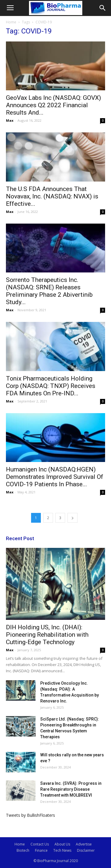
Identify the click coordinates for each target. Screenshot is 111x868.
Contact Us (40, 844)
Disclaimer (86, 850)
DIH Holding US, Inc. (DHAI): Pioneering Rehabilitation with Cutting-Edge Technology (47, 635)
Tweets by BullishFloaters (30, 815)
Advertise (84, 844)
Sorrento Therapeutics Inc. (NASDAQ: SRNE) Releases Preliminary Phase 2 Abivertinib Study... (49, 291)
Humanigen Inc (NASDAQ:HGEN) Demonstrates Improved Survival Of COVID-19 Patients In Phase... (55, 477)
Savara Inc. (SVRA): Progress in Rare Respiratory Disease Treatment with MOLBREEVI (71, 789)
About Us (62, 844)
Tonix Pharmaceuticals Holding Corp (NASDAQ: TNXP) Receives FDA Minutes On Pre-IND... (51, 386)
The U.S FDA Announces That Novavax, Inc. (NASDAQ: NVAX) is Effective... (52, 196)
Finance (41, 850)
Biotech (23, 850)
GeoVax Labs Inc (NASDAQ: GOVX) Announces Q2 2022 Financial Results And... (53, 105)
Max (10, 120)
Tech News (62, 850)
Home (11, 22)
